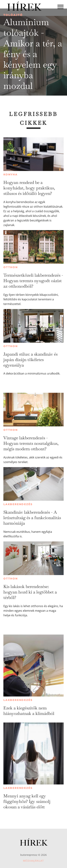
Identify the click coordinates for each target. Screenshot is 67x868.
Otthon (11, 267)
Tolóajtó (13, 15)
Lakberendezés (18, 504)
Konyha (11, 175)
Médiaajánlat (33, 861)
